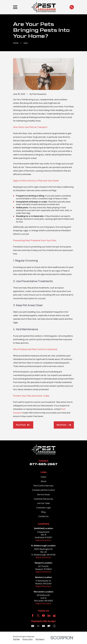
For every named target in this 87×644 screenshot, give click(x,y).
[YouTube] (43, 616)
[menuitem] (16, 639)
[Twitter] (38, 616)
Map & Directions (43, 540)
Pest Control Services (43, 486)
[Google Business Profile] (54, 616)
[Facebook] (33, 616)
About (43, 481)
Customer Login (43, 508)
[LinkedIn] (49, 616)
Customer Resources (43, 499)
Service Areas (43, 494)
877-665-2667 (43, 464)
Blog (43, 512)
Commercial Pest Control (43, 490)
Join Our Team (43, 503)
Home (43, 477)
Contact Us (43, 516)
